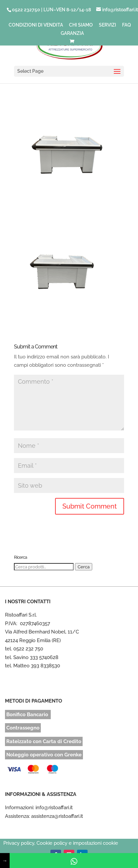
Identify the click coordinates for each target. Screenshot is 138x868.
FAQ (127, 25)
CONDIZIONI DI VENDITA (36, 25)
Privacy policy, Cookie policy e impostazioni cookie (61, 843)
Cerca (84, 567)
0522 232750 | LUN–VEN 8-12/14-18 (51, 10)
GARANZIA (72, 33)
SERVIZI (107, 25)
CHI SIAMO (81, 25)
